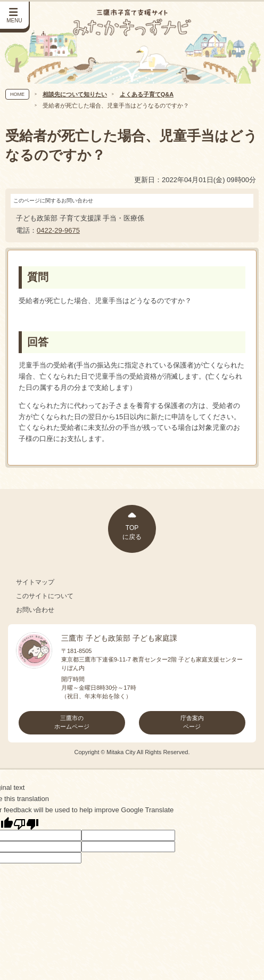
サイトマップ (35, 582)
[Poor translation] (26, 823)
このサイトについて (45, 596)
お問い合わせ (35, 610)
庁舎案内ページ (192, 722)
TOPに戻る (132, 532)
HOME (17, 94)
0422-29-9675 (58, 230)
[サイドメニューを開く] (15, 16)
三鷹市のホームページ (72, 722)
